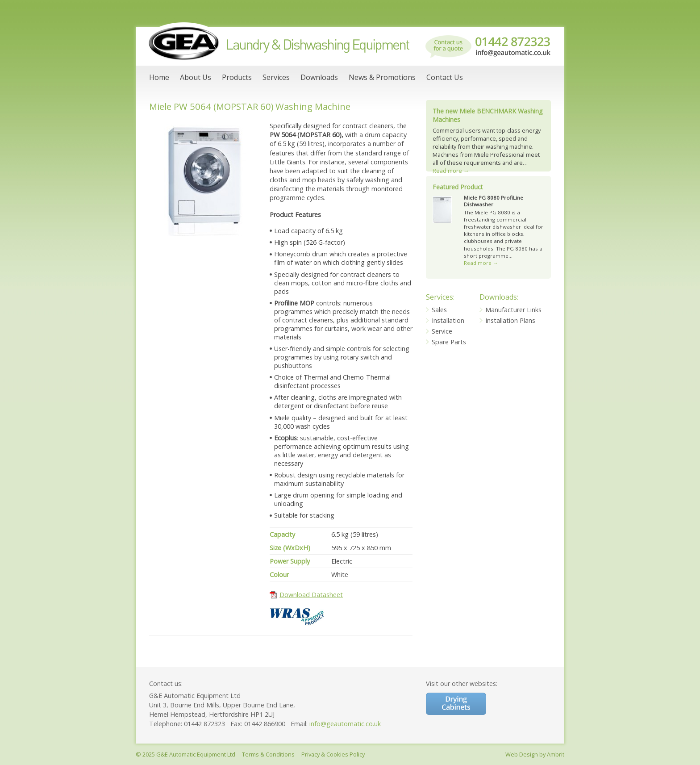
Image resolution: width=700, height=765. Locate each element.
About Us (196, 77)
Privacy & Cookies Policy (333, 754)
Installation (448, 320)
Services (276, 77)
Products (237, 77)
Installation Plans (510, 320)
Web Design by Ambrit (535, 754)
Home (159, 77)
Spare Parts (449, 342)
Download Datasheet (311, 595)
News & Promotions (382, 77)
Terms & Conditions (268, 754)
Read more (451, 171)
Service (442, 331)
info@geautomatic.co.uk (345, 724)
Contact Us (445, 77)
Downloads (319, 77)
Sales (439, 310)
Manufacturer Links (513, 310)
